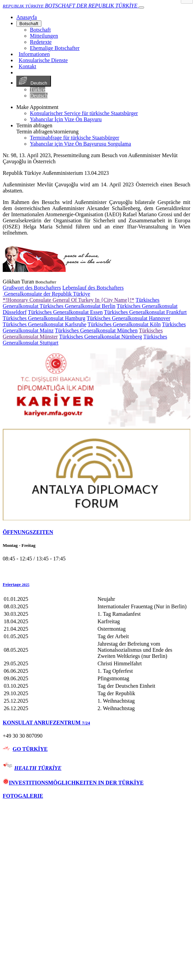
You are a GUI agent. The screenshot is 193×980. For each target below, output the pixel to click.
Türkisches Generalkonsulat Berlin (78, 306)
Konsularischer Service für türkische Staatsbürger (84, 113)
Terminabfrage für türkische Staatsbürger (75, 138)
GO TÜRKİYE (30, 749)
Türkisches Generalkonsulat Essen (65, 312)
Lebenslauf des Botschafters (93, 288)
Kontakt (28, 66)
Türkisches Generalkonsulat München (96, 330)
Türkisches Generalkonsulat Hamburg (44, 318)
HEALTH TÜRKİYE (38, 768)
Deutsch (34, 81)
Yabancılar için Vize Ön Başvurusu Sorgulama (81, 144)
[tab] (96, 532)
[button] (96, 585)
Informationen (34, 54)
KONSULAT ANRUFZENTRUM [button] (46, 723)
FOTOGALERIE (23, 796)
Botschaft (29, 24)
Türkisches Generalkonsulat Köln (124, 324)
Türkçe (38, 89)
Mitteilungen (44, 36)
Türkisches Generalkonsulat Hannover (128, 318)
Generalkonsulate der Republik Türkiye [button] (46, 294)
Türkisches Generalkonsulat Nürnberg (101, 337)
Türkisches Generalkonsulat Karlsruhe (45, 324)
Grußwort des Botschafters (32, 288)
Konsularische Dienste (43, 60)
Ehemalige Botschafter (55, 48)
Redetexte (41, 42)
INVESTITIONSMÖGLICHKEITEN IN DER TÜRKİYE (73, 783)
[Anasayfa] (27, 17)
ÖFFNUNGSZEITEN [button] (28, 532)
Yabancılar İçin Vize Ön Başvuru (66, 119)
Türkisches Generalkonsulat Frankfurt (145, 312)
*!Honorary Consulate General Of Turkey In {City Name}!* (68, 300)
